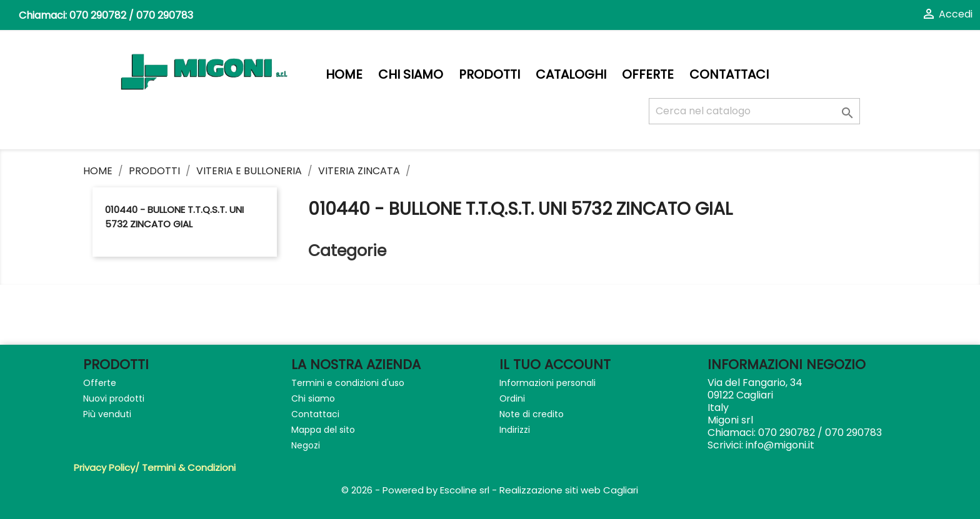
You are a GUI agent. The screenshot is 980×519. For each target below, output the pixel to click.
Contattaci (729, 75)
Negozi (306, 445)
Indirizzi (515, 430)
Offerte (648, 75)
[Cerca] (754, 111)
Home (344, 75)
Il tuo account (555, 364)
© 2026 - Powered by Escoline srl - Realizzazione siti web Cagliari (490, 490)
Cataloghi (571, 75)
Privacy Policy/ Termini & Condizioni (155, 467)
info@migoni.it (780, 445)
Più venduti (107, 414)
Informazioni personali (547, 383)
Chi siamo (411, 75)
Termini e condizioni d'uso (348, 383)
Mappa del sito (323, 430)
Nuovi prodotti (114, 398)
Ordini (512, 398)
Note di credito (532, 414)
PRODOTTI (489, 75)
